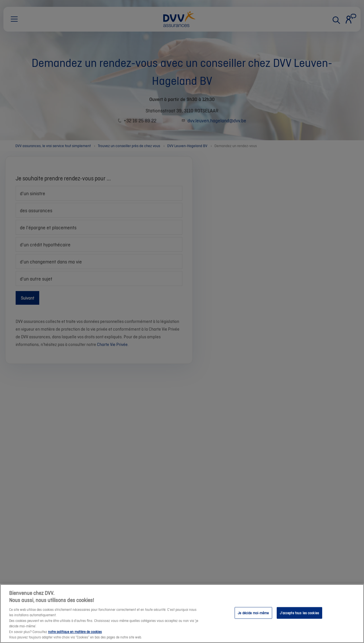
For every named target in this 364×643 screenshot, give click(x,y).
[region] (182, 614)
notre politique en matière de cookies (75, 632)
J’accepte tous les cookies (299, 613)
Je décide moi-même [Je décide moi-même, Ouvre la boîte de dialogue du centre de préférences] (253, 613)
